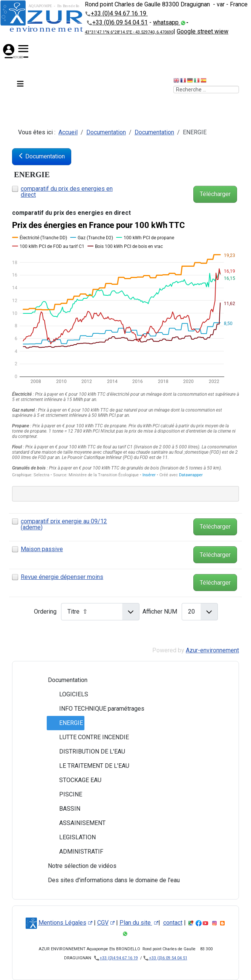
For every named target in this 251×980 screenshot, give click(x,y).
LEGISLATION (71, 837)
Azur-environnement (212, 650)
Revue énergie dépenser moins (62, 577)
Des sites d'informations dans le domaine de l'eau (108, 880)
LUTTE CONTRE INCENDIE (88, 737)
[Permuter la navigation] (20, 85)
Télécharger (215, 194)
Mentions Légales (65, 923)
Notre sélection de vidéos (76, 866)
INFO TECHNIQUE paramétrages (96, 709)
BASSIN (64, 809)
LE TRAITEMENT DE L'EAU (88, 766)
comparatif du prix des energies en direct (67, 192)
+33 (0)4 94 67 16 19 (119, 13)
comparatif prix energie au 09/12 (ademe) (64, 524)
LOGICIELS (68, 694)
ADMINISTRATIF (75, 852)
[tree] (125, 780)
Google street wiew (203, 31)
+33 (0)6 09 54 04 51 (120, 22)
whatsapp (167, 22)
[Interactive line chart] (125, 349)
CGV (106, 923)
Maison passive (42, 549)
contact (173, 923)
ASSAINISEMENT (76, 823)
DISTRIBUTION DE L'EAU (86, 752)
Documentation (62, 680)
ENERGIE (65, 723)
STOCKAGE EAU (74, 780)
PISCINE (65, 795)
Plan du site (139, 923)
